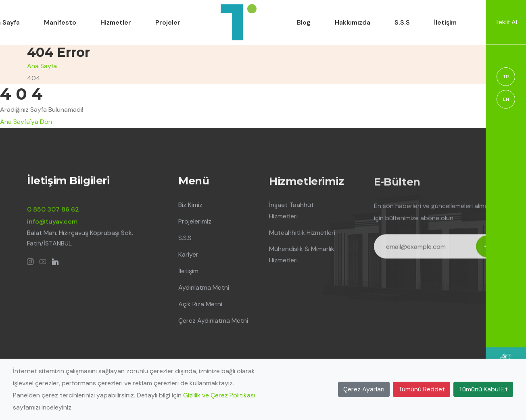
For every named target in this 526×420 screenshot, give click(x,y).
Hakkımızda (353, 22)
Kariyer (188, 256)
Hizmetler (116, 22)
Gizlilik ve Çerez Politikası (219, 395)
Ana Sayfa (42, 66)
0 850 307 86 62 (53, 210)
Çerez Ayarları (364, 389)
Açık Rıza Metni (200, 305)
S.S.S (402, 22)
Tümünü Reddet (422, 389)
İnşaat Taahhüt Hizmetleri (291, 212)
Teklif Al (506, 22)
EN (506, 99)
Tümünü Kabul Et (483, 389)
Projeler (168, 22)
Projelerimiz (195, 223)
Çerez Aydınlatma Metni (213, 322)
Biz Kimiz (190, 206)
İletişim (445, 22)
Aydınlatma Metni (204, 289)
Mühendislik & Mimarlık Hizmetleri (302, 256)
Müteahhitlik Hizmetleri (302, 234)
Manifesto (60, 22)
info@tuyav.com (52, 222)
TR (506, 77)
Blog (304, 22)
